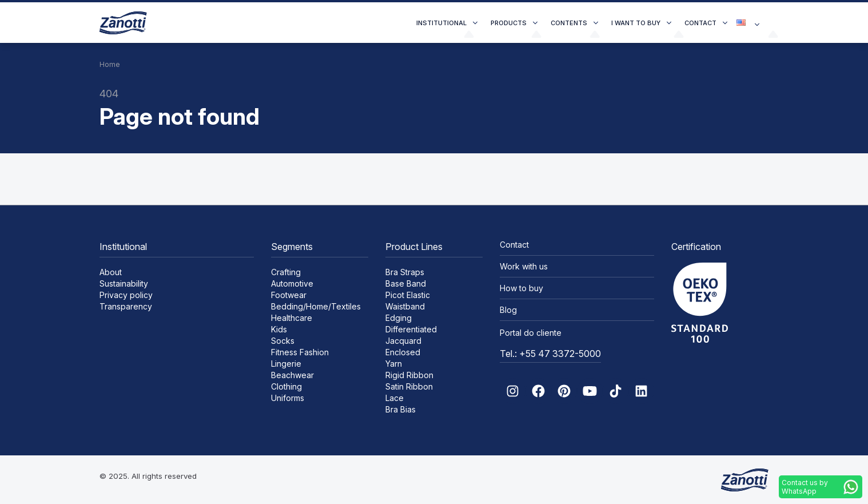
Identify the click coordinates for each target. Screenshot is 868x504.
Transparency (126, 306)
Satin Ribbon (409, 386)
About (111, 272)
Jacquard (403, 341)
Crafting (286, 272)
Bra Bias (401, 409)
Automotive (292, 283)
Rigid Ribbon (409, 375)
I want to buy (636, 23)
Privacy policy (126, 295)
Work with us (524, 266)
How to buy (521, 288)
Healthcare (292, 318)
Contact (700, 23)
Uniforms (288, 398)
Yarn (394, 364)
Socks (283, 341)
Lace (395, 398)
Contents (569, 23)
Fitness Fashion (300, 352)
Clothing (286, 386)
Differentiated (411, 329)
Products (509, 23)
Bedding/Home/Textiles (316, 306)
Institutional (441, 23)
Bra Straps (405, 272)
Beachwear (292, 375)
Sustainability (124, 283)
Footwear (289, 295)
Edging (399, 318)
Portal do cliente (531, 333)
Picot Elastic (408, 295)
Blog (508, 310)
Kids (279, 329)
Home (110, 64)
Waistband (405, 306)
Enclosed (403, 352)
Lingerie (286, 364)
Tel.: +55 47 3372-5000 (550, 354)
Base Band (406, 283)
